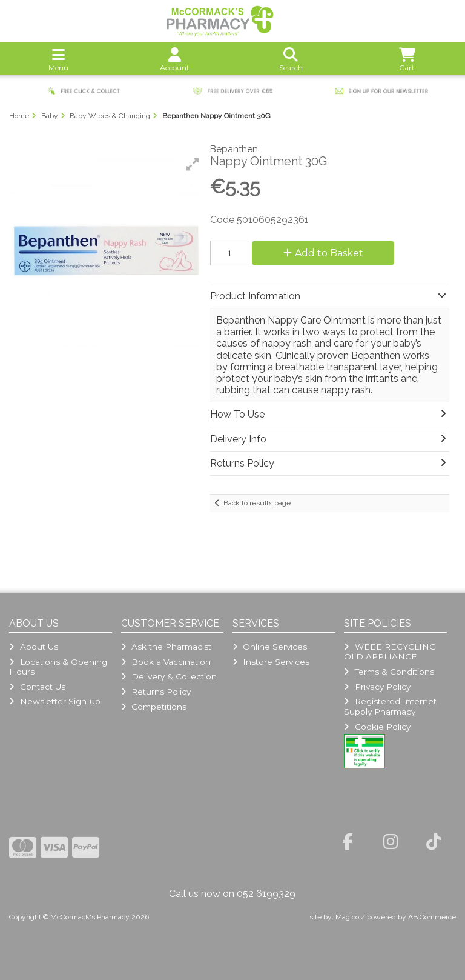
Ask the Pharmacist (166, 647)
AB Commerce (432, 917)
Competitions (154, 707)
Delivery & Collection (169, 676)
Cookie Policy (377, 727)
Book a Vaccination (166, 662)
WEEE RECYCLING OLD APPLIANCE (390, 652)
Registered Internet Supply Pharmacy (390, 706)
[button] (193, 164)
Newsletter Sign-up (54, 701)
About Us (33, 647)
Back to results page (257, 503)
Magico (347, 917)
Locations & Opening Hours (58, 667)
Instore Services (271, 662)
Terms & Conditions (389, 672)
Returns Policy (156, 692)
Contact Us (37, 687)
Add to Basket (323, 253)
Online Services (270, 647)
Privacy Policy (377, 687)
